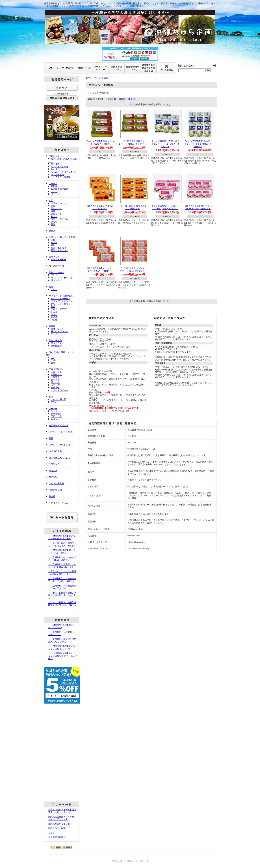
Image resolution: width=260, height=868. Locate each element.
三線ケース (56, 374)
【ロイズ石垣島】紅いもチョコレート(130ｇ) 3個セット (165, 207)
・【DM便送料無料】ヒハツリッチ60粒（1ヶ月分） (62, 537)
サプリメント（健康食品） (62, 296)
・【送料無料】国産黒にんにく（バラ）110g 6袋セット (62, 566)
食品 (51, 201)
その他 (54, 320)
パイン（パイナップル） (63, 278)
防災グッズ (54, 257)
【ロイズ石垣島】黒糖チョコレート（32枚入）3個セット (100, 143)
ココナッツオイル (60, 219)
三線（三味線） (56, 369)
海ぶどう (55, 194)
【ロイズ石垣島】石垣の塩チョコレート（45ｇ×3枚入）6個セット (198, 144)
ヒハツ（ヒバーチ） (61, 299)
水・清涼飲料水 (56, 266)
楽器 (51, 397)
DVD (53, 360)
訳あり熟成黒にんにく (60, 458)
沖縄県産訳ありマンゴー (60, 824)
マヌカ (54, 314)
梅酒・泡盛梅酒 (58, 248)
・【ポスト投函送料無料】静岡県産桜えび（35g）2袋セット (62, 605)
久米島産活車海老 (57, 837)
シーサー (53, 409)
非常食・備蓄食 (58, 260)
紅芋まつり (56, 164)
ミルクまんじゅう (60, 167)
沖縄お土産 (54, 156)
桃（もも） (56, 280)
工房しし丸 (56, 416)
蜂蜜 (53, 211)
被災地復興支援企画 (58, 426)
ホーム (89, 78)
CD (52, 357)
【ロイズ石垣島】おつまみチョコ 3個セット (100, 207)
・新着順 (130, 99)
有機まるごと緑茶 (57, 828)
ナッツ (54, 290)
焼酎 (53, 245)
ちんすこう (56, 169)
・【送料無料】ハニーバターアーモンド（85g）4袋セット (62, 580)
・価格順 (121, 99)
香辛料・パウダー (60, 331)
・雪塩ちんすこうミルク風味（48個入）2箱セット (62, 573)
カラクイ (55, 380)
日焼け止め (56, 346)
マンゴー (55, 275)
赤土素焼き (56, 414)
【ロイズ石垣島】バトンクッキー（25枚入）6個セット (133, 270)
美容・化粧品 (55, 340)
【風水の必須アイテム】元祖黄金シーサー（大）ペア (62, 811)
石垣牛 (54, 186)
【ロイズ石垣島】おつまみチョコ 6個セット (133, 207)
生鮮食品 (53, 184)
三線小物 (55, 388)
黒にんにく (56, 209)
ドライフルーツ (58, 203)
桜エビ (54, 217)
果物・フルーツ (56, 273)
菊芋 (53, 307)
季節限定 (53, 477)
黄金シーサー (57, 419)
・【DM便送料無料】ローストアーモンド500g (62, 551)
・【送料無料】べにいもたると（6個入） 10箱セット (62, 559)
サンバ (54, 402)
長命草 (54, 317)
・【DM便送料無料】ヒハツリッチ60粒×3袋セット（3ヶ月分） (63, 656)
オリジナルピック (60, 390)
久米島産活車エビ (60, 189)
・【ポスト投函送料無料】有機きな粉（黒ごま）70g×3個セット (63, 595)
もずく (54, 192)
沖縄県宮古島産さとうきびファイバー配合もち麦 (62, 818)
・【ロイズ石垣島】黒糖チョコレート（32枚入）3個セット (63, 544)
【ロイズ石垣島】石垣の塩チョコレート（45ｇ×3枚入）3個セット (165, 144)
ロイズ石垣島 (57, 175)
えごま (54, 312)
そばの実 (53, 471)
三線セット (56, 372)
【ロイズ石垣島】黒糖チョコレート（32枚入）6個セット (133, 143)
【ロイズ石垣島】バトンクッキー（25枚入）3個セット (100, 270)
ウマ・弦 (55, 385)
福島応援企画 (55, 490)
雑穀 (53, 206)
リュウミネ (56, 343)
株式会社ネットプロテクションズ (127, 395)
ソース (54, 334)
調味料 (52, 326)
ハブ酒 (54, 243)
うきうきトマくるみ (58, 503)
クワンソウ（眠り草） (62, 304)
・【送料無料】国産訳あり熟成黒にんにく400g (62, 640)
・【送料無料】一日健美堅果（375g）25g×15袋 (62, 587)
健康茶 (52, 231)
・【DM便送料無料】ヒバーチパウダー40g (62, 626)
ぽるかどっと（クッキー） (64, 172)
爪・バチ (55, 382)
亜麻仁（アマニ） (60, 309)
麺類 (53, 224)
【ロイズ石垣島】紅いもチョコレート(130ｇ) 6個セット (198, 207)
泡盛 (53, 240)
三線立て (55, 377)
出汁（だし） (57, 329)
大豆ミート (56, 214)
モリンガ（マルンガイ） (63, 301)
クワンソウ (54, 464)
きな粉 (54, 222)
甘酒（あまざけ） (60, 250)
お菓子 (52, 287)
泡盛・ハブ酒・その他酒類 (62, 237)
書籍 (53, 363)
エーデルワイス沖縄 (61, 177)
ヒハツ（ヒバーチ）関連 (61, 432)
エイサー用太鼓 (58, 399)
